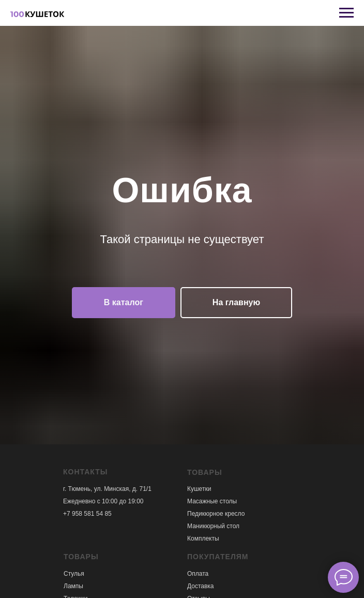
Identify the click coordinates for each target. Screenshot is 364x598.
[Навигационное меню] (346, 13)
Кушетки (199, 489)
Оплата (198, 574)
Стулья (74, 574)
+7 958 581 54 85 (87, 514)
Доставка (201, 586)
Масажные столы (212, 501)
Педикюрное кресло (216, 514)
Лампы (73, 586)
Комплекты (203, 539)
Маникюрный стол (213, 526)
